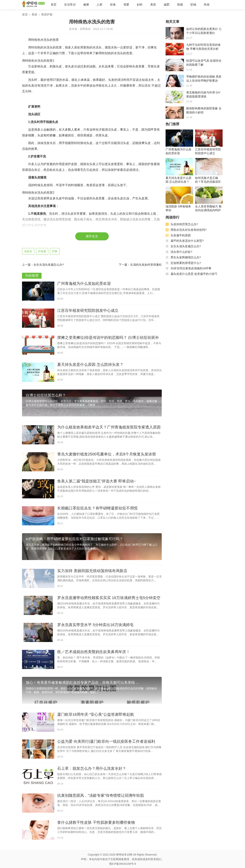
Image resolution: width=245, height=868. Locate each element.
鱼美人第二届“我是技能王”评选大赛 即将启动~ (97, 481)
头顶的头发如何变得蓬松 (146, 265)
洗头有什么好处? (181, 252)
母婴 (126, 5)
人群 (100, 5)
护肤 (55, 251)
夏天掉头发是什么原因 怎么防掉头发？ (90, 364)
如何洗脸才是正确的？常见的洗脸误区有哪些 (208, 180)
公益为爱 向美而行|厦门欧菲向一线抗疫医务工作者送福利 (106, 741)
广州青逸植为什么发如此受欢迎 (84, 283)
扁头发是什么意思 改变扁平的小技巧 (194, 274)
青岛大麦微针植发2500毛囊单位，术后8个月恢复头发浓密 (107, 454)
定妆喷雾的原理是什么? (186, 263)
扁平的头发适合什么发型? (187, 241)
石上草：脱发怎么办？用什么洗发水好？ (92, 768)
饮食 (113, 5)
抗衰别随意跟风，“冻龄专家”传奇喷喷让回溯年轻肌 (101, 795)
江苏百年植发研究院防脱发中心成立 (88, 310)
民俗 (207, 5)
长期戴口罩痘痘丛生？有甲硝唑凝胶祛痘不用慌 (97, 508)
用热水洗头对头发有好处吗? (189, 230)
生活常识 (70, 5)
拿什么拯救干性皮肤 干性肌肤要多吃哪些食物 (96, 822)
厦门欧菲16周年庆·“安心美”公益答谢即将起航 (96, 714)
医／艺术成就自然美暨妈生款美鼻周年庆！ (94, 652)
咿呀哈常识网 (124, 855)
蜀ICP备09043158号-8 (122, 864)
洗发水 (28, 251)
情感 (180, 5)
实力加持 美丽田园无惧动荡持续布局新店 (92, 571)
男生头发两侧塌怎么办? (186, 257)
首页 (54, 5)
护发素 (42, 251)
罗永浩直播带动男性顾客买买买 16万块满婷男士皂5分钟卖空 (109, 598)
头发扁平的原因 (181, 235)
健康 (86, 5)
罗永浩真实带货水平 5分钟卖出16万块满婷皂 (95, 625)
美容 (153, 5)
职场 (193, 5)
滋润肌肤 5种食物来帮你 (178, 208)
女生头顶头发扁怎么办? (49, 265)
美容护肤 (47, 14)
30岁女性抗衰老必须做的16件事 (191, 268)
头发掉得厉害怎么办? (184, 224)
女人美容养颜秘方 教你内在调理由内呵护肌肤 (208, 208)
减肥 (167, 5)
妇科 (140, 5)
